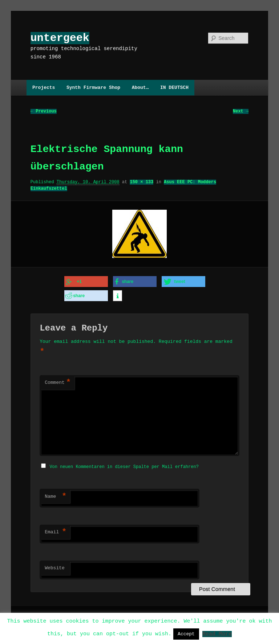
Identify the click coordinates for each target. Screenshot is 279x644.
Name (56, 495)
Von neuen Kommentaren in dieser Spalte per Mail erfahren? (124, 465)
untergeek (60, 38)
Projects (44, 87)
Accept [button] (186, 634)
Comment (58, 381)
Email (56, 530)
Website (55, 566)
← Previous (44, 112)
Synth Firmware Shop (93, 87)
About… (140, 87)
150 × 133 (141, 182)
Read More (217, 633)
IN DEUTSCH (174, 87)
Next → (241, 112)
